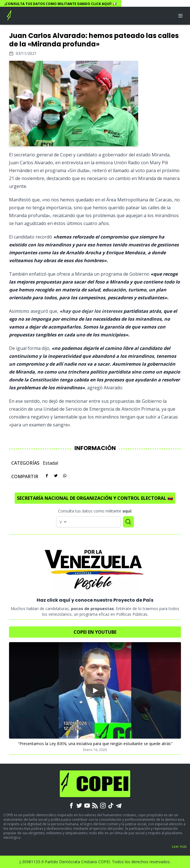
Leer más (179, 846)
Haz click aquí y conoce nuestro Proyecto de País (95, 600)
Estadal (50, 463)
